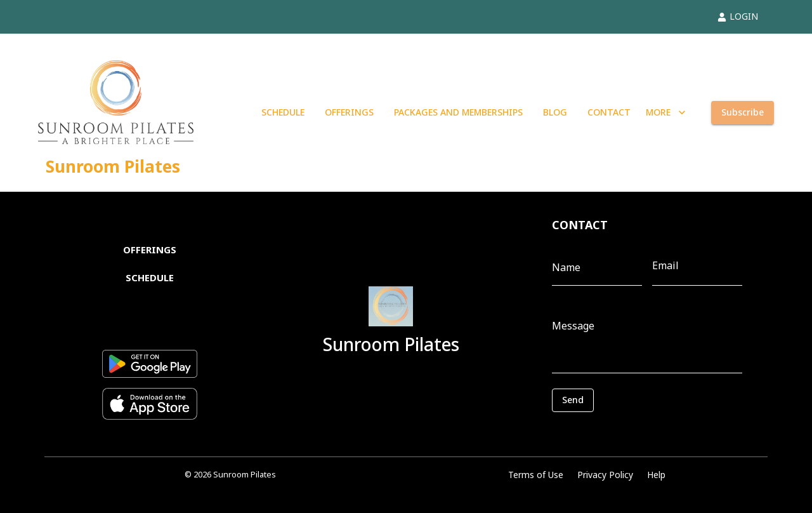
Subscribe (743, 113)
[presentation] (609, 431)
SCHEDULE (283, 113)
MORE (666, 113)
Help (656, 475)
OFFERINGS (349, 113)
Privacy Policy (605, 475)
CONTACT (609, 113)
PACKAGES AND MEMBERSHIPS (458, 113)
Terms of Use (536, 475)
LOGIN (738, 16)
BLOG (555, 113)
